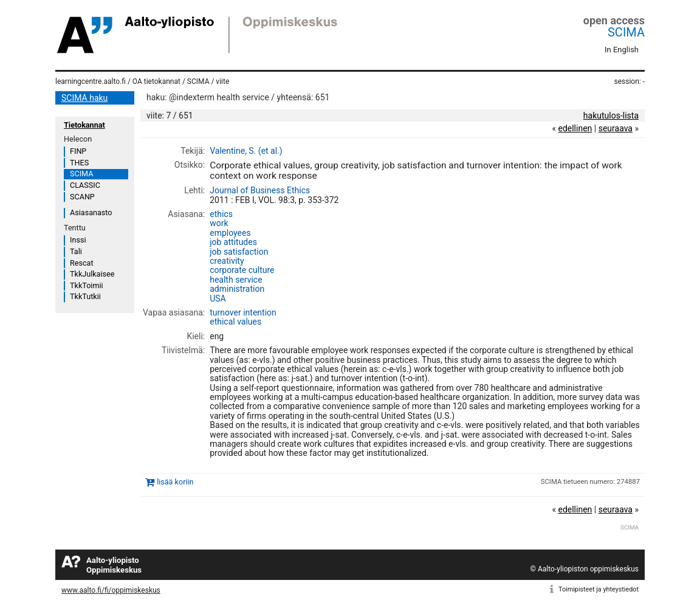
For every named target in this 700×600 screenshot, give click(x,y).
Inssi (78, 240)
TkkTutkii (85, 296)
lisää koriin (175, 482)
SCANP (82, 197)
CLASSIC (85, 185)
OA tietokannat (156, 81)
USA (218, 298)
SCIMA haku (84, 98)
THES (79, 163)
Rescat (82, 263)
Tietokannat (84, 125)
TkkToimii (87, 285)
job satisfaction (239, 252)
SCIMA (626, 32)
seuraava (616, 128)
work (219, 223)
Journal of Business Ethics (260, 190)
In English (622, 50)
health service (236, 280)
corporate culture (242, 270)
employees (230, 233)
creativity (227, 261)
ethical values (235, 322)
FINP (78, 151)
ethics (221, 214)
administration (237, 289)
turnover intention (243, 312)
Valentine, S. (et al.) (246, 151)
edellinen (575, 128)
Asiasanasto (91, 212)
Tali (76, 251)
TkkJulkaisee (92, 274)
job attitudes (233, 242)
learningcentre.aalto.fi (91, 81)
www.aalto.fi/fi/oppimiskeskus (111, 590)
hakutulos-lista (611, 116)
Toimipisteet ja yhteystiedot (599, 589)
